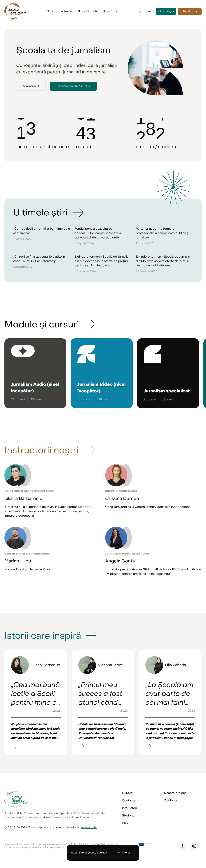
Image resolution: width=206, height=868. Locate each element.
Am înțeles (124, 853)
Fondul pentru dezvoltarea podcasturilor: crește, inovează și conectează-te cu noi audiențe (98, 233)
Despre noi (110, 11)
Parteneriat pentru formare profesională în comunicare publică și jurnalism (162, 233)
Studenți (84, 11)
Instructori (67, 11)
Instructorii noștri (42, 450)
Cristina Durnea (122, 498)
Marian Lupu (18, 561)
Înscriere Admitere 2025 (72, 86)
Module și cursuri (42, 324)
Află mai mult (31, 86)
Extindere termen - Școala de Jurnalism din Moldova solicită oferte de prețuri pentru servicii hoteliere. (164, 261)
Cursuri (51, 11)
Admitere (188, 11)
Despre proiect (175, 793)
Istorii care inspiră (43, 636)
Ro (149, 11)
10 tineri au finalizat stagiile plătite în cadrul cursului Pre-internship (39, 259)
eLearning (165, 11)
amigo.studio (89, 828)
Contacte (129, 800)
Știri (96, 11)
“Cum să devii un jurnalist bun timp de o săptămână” (42, 231)
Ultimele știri (40, 212)
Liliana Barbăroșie (23, 498)
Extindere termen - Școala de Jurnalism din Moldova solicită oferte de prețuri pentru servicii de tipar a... (103, 261)
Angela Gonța (120, 561)
